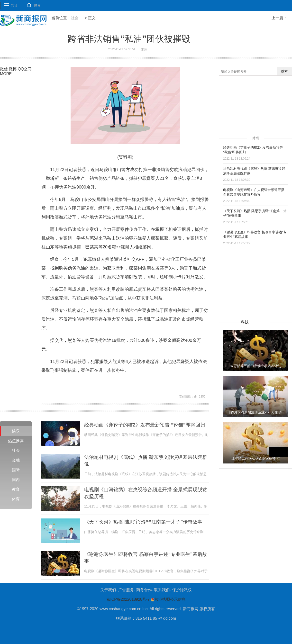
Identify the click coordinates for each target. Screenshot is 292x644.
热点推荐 (16, 441)
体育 (16, 499)
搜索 (284, 71)
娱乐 (16, 431)
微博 (13, 69)
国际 (16, 470)
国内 (16, 480)
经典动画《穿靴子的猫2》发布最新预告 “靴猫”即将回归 (145, 425)
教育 (16, 489)
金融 (16, 460)
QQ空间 (25, 69)
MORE (6, 74)
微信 (4, 69)
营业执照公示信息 (168, 599)
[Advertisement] (255, 281)
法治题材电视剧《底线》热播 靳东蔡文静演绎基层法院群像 (146, 461)
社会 (75, 18)
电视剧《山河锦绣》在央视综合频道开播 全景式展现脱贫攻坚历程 (146, 493)
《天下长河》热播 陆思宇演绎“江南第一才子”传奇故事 (143, 522)
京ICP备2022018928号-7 (128, 599)
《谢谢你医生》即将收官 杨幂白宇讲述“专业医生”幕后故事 (146, 558)
